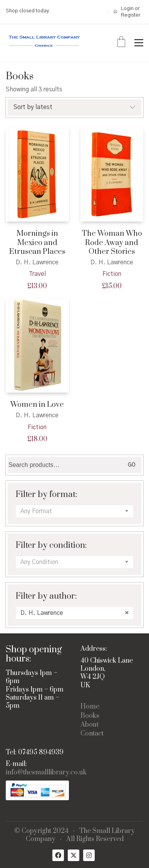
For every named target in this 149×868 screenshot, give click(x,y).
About (90, 725)
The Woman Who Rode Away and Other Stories (111, 243)
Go (132, 465)
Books (90, 716)
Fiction (111, 274)
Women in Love (37, 404)
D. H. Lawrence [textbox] (74, 613)
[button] (139, 43)
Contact (92, 734)
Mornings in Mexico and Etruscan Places (37, 243)
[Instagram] (89, 855)
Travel (37, 274)
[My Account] (128, 12)
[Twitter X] (74, 855)
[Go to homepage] (44, 43)
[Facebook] (58, 855)
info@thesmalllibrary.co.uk (46, 773)
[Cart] (121, 43)
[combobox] (74, 511)
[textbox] (74, 511)
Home (90, 707)
